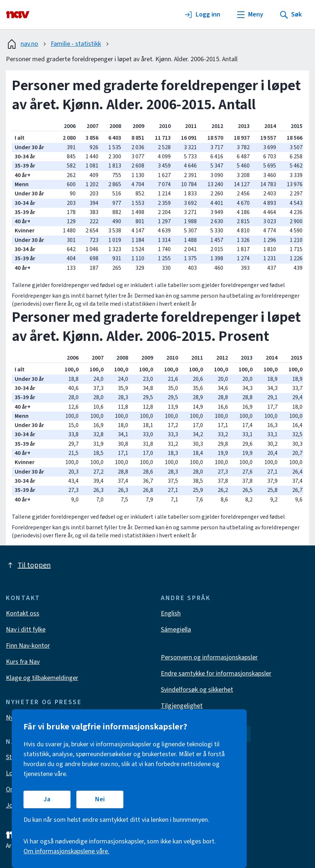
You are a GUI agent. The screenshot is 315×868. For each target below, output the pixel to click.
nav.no (22, 44)
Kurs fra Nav (23, 662)
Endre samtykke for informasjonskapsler (216, 674)
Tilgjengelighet (182, 706)
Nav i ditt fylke (26, 630)
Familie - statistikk (76, 44)
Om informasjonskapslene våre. (66, 851)
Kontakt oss (23, 613)
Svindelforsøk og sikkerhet (197, 690)
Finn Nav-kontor (28, 646)
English (171, 613)
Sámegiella (176, 630)
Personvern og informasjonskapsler (209, 657)
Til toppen (28, 565)
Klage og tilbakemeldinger (42, 678)
